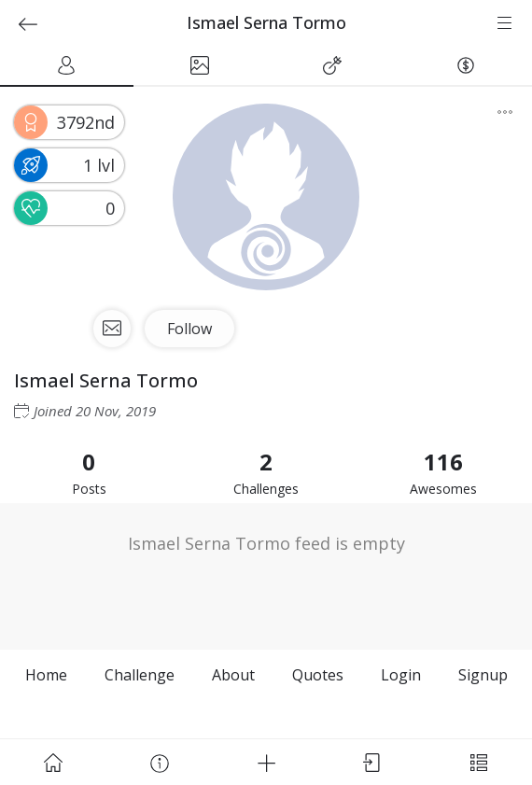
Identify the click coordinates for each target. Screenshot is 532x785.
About (233, 675)
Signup (483, 675)
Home (46, 675)
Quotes (318, 675)
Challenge (140, 675)
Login (401, 675)
